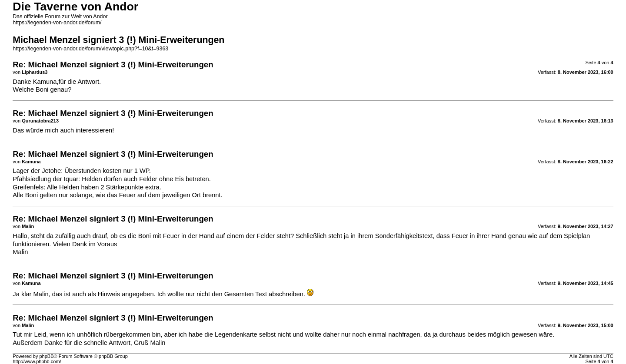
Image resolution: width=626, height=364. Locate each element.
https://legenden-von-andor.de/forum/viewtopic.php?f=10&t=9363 (90, 49)
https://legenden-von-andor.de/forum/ (57, 23)
